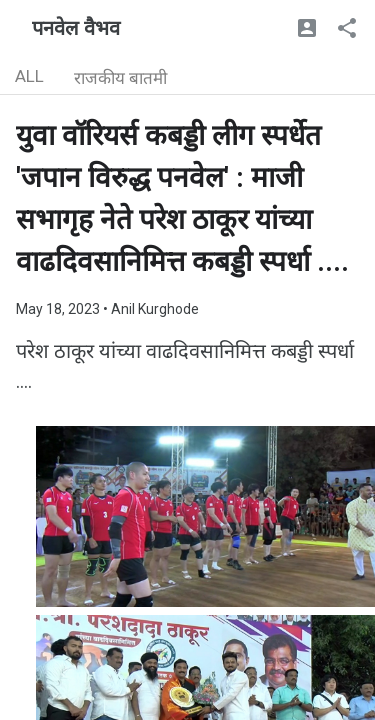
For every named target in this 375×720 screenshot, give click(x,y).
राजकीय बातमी (120, 78)
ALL (29, 76)
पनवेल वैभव (76, 28)
